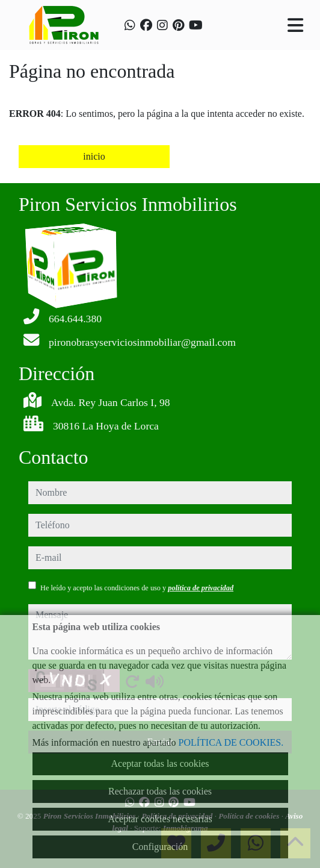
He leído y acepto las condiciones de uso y (137, 588)
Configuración (160, 847)
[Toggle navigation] (295, 25)
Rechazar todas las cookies (160, 791)
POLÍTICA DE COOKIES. (231, 742)
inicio (94, 156)
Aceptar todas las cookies (160, 763)
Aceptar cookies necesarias (160, 819)
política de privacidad (201, 588)
